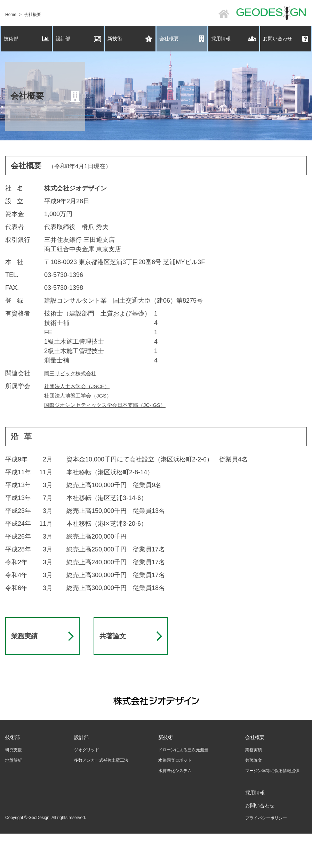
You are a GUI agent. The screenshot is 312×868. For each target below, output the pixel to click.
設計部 (78, 39)
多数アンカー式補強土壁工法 (101, 792)
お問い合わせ (286, 39)
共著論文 (116, 652)
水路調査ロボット (175, 792)
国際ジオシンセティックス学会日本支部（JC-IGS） (117, 405)
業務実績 (28, 652)
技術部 (26, 39)
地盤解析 (14, 792)
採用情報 (234, 39)
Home (11, 15)
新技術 (130, 39)
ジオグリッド (87, 781)
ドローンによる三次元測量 (183, 781)
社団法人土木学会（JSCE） (83, 386)
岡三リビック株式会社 (75, 373)
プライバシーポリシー (266, 850)
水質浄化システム (175, 802)
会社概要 (182, 39)
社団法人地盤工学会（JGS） (85, 395)
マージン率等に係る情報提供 (272, 802)
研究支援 (14, 781)
